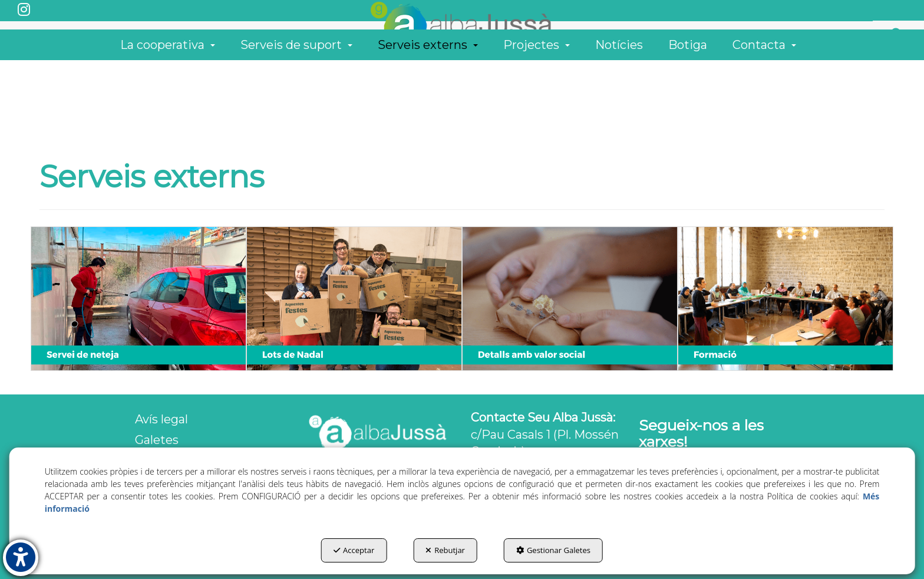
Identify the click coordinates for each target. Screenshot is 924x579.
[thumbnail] (138, 299)
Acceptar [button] (354, 550)
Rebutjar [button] (445, 550)
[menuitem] (895, 60)
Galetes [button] (157, 440)
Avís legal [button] (161, 419)
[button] (24, 11)
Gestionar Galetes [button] (553, 550)
